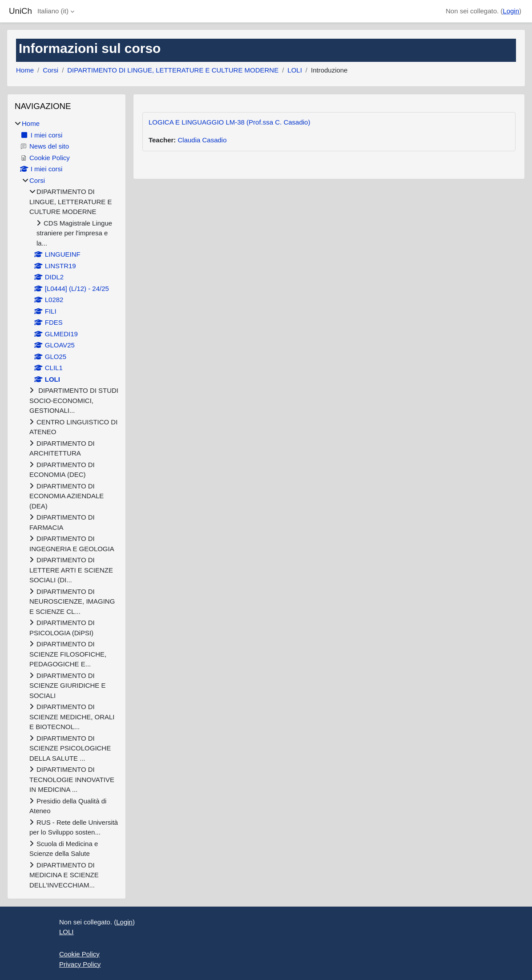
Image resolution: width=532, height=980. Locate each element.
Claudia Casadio (202, 140)
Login (511, 11)
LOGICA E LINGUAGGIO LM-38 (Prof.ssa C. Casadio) (229, 122)
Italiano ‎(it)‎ (53, 11)
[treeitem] (66, 504)
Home (25, 70)
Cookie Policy (79, 954)
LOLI (295, 70)
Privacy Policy (80, 964)
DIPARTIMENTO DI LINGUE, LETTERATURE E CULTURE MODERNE (173, 70)
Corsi (50, 70)
